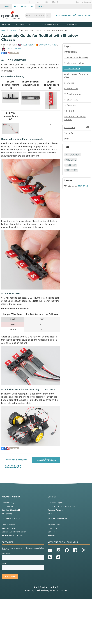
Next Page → (46, 460)
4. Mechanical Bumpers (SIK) (76, 76)
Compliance (53, 532)
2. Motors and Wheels (75, 63)
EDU (47, 2)
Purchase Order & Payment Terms (61, 506)
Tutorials (13, 30)
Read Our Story (8, 503)
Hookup (71, 165)
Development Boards (50, 25)
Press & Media (8, 506)
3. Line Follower (72, 69)
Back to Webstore (66, 15)
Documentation (24, 7)
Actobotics (73, 155)
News (41, 7)
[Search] (48, 16)
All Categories (71, 24)
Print (67, 139)
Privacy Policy (53, 528)
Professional (35, 2)
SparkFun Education (11, 510)
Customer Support (83, 2)
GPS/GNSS (19, 25)
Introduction (71, 52)
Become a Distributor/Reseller (14, 532)
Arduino (71, 160)
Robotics (71, 170)
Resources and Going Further (75, 118)
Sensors (32, 25)
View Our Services (9, 528)
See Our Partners (9, 525)
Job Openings (7, 513)
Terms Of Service (55, 525)
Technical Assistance (56, 510)
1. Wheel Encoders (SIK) (76, 57)
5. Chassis (69, 83)
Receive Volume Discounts (12, 535)
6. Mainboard (71, 88)
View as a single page (17, 460)
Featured (8, 24)
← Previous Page (13, 466)
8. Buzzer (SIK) (71, 100)
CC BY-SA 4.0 (83, 186)
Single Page (70, 133)
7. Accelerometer (73, 94)
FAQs (50, 513)
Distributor (57, 2)
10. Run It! (69, 111)
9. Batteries (70, 105)
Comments (77, 127)
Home (4, 30)
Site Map (51, 535)
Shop (7, 7)
